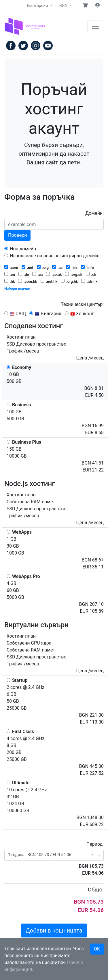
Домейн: (94, 213)
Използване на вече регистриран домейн (52, 256)
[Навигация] (95, 26)
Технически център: (82, 304)
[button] (85, 5)
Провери (17, 235)
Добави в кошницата (54, 931)
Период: (95, 844)
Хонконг (79, 314)
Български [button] (38, 6)
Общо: (96, 890)
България (45, 314)
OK (97, 949)
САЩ (15, 314)
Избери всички (17, 288)
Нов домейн (20, 249)
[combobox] (54, 855)
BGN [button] (64, 6)
